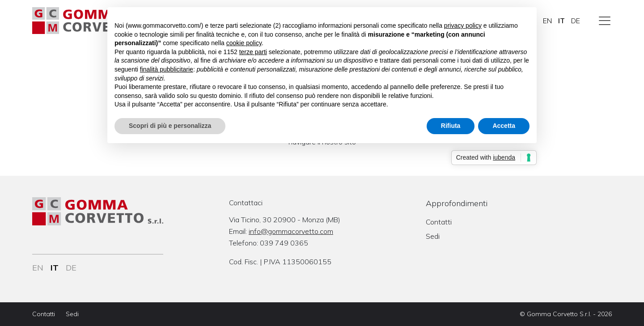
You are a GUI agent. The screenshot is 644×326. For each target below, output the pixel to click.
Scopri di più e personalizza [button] (170, 126)
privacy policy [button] (463, 25)
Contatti (439, 222)
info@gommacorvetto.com (291, 231)
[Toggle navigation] (605, 21)
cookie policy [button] (244, 43)
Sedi (433, 236)
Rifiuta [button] (451, 126)
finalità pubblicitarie (167, 69)
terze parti (253, 52)
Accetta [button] (504, 126)
